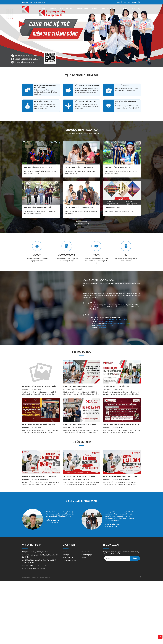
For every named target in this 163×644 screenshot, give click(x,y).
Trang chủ (43, 9)
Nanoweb (48, 577)
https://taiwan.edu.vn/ (103, 275)
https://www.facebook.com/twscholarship (112, 280)
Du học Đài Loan (68, 558)
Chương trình (83, 9)
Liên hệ (118, 2)
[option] (81, 36)
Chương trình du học (69, 561)
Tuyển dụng (126, 2)
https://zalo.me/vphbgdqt (108, 274)
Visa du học (124, 9)
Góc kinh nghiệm (109, 9)
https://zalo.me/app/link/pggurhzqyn (109, 285)
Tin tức (96, 9)
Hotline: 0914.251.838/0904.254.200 (34, 2)
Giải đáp (135, 2)
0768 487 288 (100, 272)
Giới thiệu (54, 9)
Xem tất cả (82, 224)
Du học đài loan (67, 9)
